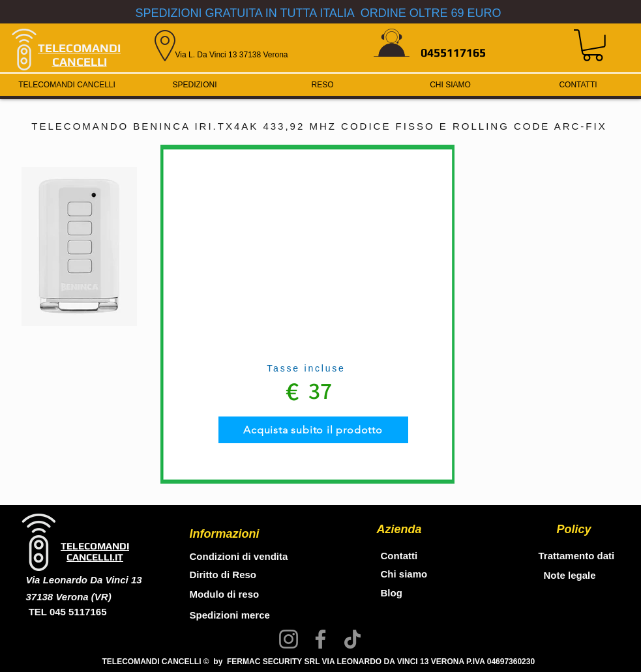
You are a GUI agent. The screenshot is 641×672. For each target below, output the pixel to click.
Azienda (399, 529)
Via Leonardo (58, 580)
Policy (574, 529)
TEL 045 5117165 (67, 612)
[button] (593, 45)
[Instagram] (289, 639)
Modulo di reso (225, 594)
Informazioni (225, 534)
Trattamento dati (577, 556)
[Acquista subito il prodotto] (313, 430)
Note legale (570, 575)
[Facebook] (320, 639)
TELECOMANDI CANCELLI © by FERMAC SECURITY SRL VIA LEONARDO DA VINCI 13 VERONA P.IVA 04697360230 (319, 662)
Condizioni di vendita (239, 556)
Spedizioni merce (231, 615)
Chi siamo (404, 574)
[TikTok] (352, 639)
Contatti (399, 556)
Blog (392, 593)
